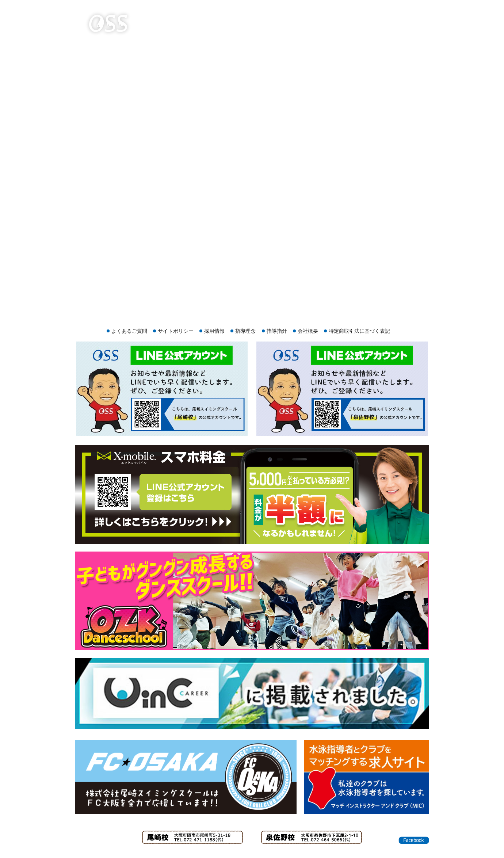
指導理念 (245, 331)
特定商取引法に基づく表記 (359, 331)
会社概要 (308, 331)
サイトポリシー (176, 331)
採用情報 (214, 331)
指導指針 (277, 331)
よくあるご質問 (129, 331)
